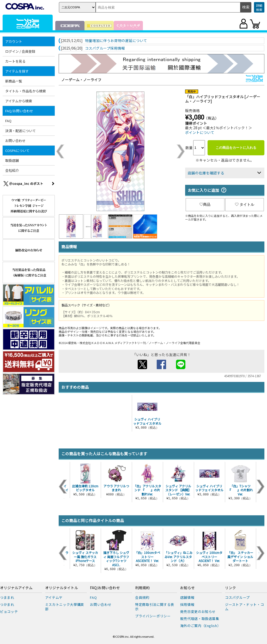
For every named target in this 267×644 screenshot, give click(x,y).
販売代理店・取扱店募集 (200, 619)
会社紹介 (12, 170)
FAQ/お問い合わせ (19, 111)
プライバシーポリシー (153, 616)
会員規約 (142, 597)
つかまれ (7, 604)
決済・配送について (20, 131)
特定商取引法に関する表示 (155, 607)
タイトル (245, 204)
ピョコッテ (9, 611)
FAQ (8, 121)
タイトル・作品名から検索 (26, 91)
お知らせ (187, 588)
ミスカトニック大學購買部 (65, 607)
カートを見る (15, 61)
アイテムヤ (54, 597)
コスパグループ (237, 597)
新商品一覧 (14, 81)
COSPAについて (17, 150)
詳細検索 (259, 7)
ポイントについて (200, 132)
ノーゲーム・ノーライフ (81, 80)
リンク (230, 588)
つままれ (7, 597)
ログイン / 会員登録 (20, 51)
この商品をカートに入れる (236, 148)
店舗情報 (187, 597)
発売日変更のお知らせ (198, 611)
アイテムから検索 (19, 101)
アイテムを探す (17, 71)
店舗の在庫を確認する (206, 173)
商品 (205, 204)
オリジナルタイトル (62, 588)
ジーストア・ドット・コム (244, 607)
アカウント (14, 41)
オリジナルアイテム (16, 588)
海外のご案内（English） (201, 626)
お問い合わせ (15, 141)
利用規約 (142, 588)
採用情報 (187, 604)
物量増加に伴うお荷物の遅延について (116, 41)
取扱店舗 (12, 160)
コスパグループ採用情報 (105, 48)
